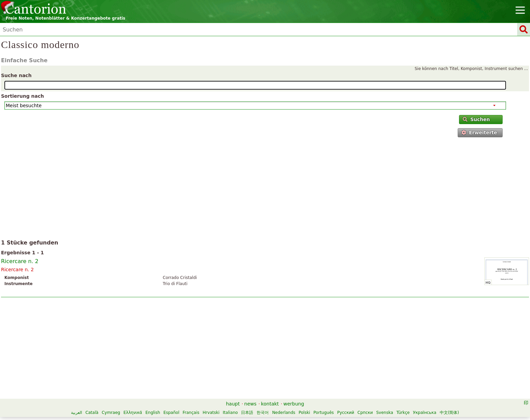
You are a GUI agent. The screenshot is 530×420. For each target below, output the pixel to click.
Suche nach (16, 75)
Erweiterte (479, 133)
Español (171, 413)
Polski (304, 413)
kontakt (270, 404)
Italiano (230, 413)
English (153, 413)
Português (323, 413)
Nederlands (284, 413)
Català (92, 413)
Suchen (476, 119)
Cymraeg (111, 413)
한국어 (263, 413)
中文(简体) (449, 413)
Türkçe (403, 413)
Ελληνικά (133, 413)
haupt (233, 404)
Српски (365, 413)
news (250, 404)
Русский (345, 413)
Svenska (385, 413)
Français (191, 413)
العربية (77, 413)
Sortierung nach (22, 96)
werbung (294, 404)
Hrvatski (211, 413)
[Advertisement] (265, 190)
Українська (425, 413)
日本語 (247, 413)
